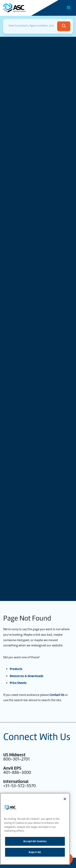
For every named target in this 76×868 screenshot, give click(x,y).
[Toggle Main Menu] (69, 7)
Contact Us (57, 695)
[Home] (26, 8)
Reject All (35, 852)
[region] (35, 829)
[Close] (65, 799)
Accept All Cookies (35, 841)
